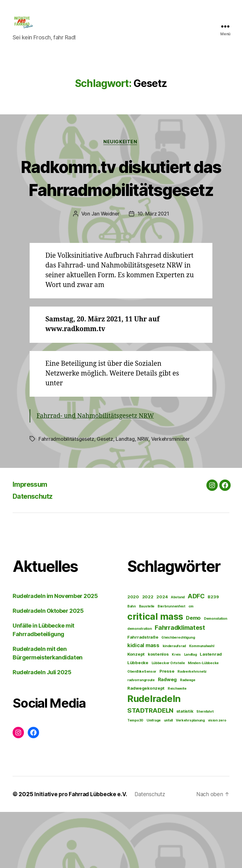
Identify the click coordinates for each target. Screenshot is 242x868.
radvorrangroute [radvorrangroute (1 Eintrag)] (141, 736)
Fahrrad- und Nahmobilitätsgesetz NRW (99, 472)
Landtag (127, 495)
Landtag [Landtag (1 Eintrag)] (190, 711)
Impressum (32, 540)
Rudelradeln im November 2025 (55, 652)
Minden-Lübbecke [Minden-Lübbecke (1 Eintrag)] (203, 719)
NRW (144, 495)
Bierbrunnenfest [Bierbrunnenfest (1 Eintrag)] (171, 662)
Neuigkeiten (121, 152)
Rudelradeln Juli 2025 (42, 728)
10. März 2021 (154, 270)
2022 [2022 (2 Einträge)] (148, 653)
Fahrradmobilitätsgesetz (67, 495)
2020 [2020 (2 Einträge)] (133, 653)
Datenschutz (35, 552)
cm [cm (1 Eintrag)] (191, 662)
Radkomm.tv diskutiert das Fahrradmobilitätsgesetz (121, 210)
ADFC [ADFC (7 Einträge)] (196, 652)
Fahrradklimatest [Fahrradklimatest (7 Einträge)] (180, 683)
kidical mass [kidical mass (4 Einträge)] (143, 701)
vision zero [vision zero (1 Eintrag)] (217, 776)
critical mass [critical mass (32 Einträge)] (155, 672)
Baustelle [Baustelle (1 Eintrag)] (147, 662)
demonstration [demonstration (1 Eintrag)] (140, 684)
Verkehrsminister (172, 495)
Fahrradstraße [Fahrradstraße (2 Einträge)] (143, 693)
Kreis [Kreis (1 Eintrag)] (176, 711)
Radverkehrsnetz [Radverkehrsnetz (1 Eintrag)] (192, 728)
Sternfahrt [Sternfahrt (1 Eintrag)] (205, 768)
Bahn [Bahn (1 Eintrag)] (132, 662)
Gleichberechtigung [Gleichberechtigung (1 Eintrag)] (178, 694)
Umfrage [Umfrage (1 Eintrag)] (154, 776)
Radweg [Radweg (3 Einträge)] (167, 736)
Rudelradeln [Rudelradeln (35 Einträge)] (154, 755)
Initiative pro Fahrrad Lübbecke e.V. (82, 850)
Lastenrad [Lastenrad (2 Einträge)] (211, 710)
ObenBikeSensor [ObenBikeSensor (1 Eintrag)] (142, 728)
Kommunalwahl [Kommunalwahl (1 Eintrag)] (202, 702)
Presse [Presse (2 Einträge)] (167, 727)
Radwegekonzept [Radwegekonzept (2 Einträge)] (146, 744)
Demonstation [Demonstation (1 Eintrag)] (216, 674)
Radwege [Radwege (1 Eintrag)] (188, 736)
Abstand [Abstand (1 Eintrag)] (178, 653)
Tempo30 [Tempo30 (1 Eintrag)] (135, 776)
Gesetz (106, 495)
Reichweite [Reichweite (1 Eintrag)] (177, 745)
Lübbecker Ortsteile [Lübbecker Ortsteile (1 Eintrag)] (168, 719)
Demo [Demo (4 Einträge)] (193, 674)
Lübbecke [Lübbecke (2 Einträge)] (138, 719)
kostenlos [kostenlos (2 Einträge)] (158, 710)
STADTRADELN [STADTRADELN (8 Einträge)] (150, 766)
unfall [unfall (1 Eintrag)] (168, 776)
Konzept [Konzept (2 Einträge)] (136, 710)
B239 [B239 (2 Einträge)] (213, 653)
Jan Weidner (105, 270)
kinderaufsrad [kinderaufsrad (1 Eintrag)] (174, 702)
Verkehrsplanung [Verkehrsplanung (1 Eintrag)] (190, 776)
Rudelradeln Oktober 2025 (48, 667)
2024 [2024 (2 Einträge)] (162, 653)
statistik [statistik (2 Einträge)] (185, 767)
